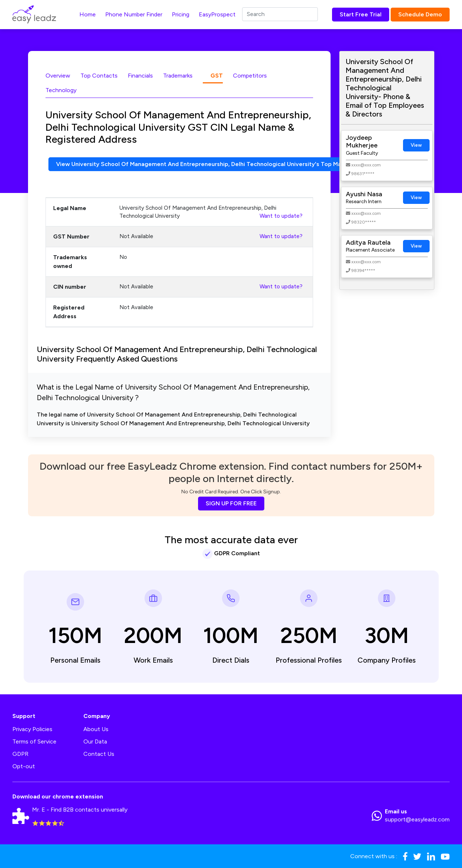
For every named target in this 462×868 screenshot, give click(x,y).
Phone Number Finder (134, 14)
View (416, 145)
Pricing (181, 14)
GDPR (20, 754)
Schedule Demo (420, 14)
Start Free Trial (361, 14)
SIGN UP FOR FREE (231, 503)
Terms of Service (34, 741)
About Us (96, 729)
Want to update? (281, 216)
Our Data (95, 741)
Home (88, 14)
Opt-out (24, 766)
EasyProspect (217, 14)
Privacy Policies (32, 729)
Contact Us (99, 754)
